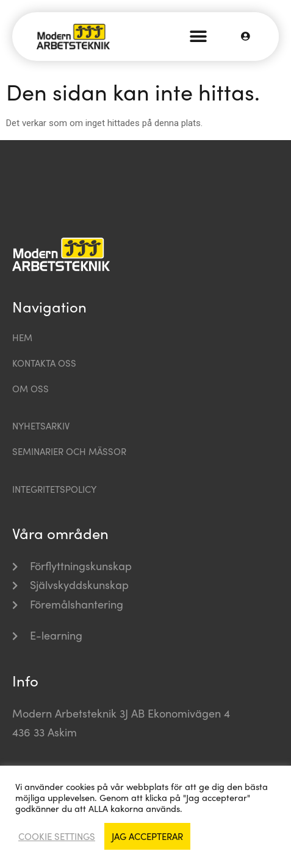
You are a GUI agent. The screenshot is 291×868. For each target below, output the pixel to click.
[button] (199, 37)
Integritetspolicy (54, 489)
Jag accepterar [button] (147, 836)
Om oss (31, 389)
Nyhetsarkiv (41, 426)
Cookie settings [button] (57, 836)
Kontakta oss (44, 363)
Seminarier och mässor (69, 451)
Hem (22, 337)
